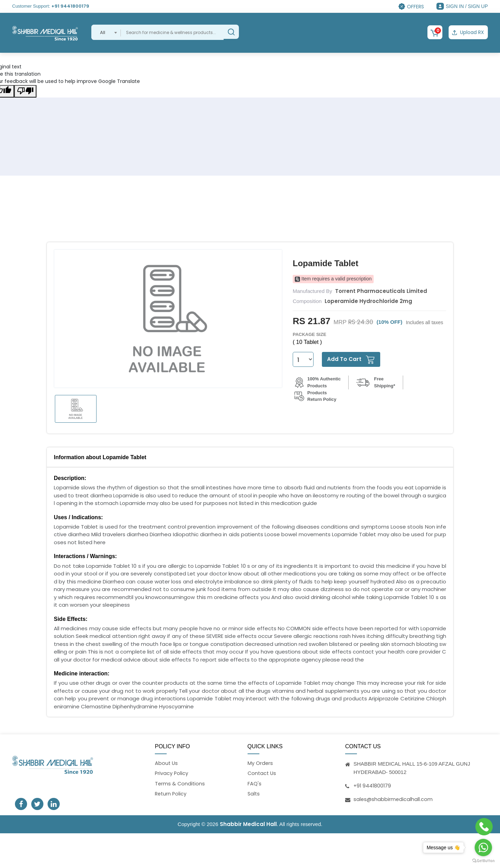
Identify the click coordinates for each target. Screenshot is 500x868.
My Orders (260, 762)
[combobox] (106, 32)
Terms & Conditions (180, 783)
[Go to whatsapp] (483, 848)
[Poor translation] (25, 90)
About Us (167, 762)
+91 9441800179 (70, 6)
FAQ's (255, 783)
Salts (254, 794)
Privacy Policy (172, 773)
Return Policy (171, 794)
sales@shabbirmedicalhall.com (394, 798)
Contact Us (262, 773)
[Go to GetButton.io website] (483, 861)
